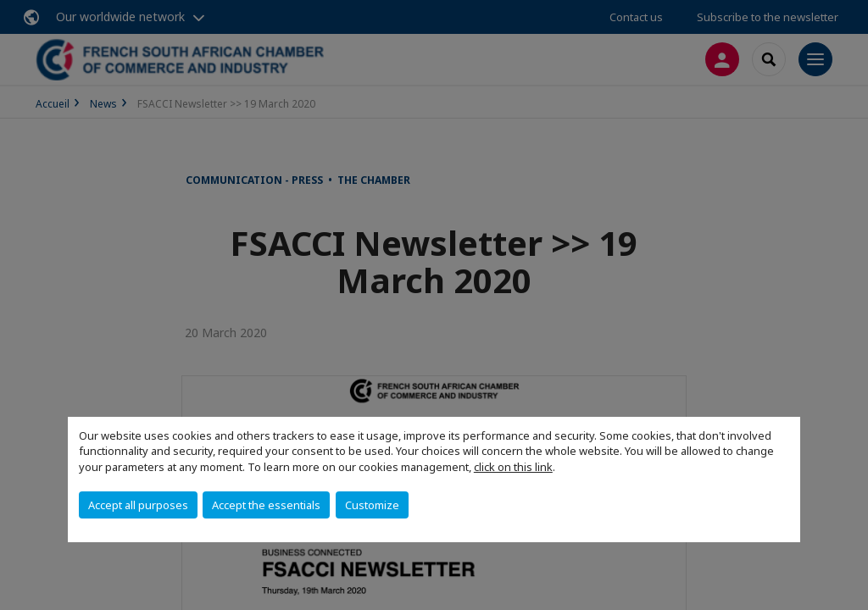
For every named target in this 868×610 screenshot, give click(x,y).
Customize (372, 505)
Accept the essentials (266, 505)
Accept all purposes (138, 505)
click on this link (513, 467)
